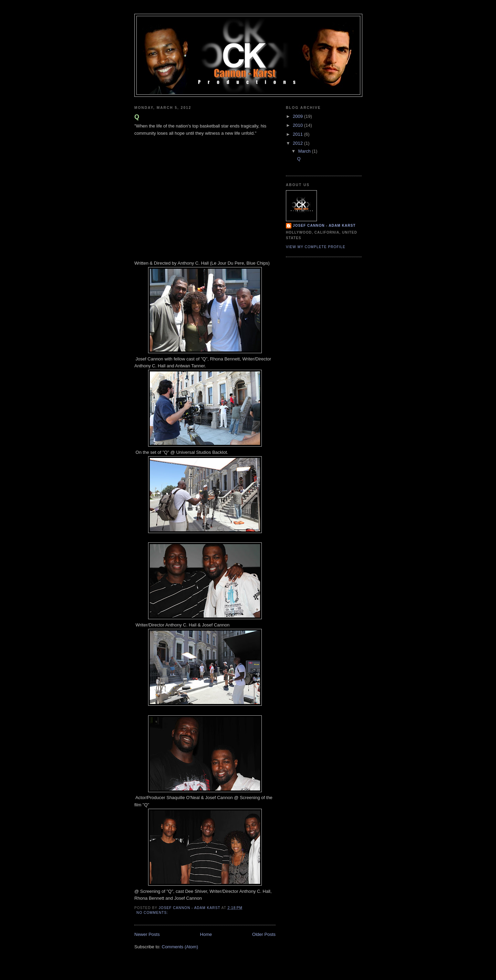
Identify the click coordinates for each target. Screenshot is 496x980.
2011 (298, 134)
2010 (298, 125)
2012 (298, 143)
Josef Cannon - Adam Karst (324, 226)
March (305, 151)
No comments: (153, 913)
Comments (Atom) (180, 947)
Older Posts (264, 934)
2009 (298, 116)
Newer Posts (147, 934)
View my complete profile (316, 247)
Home (206, 934)
